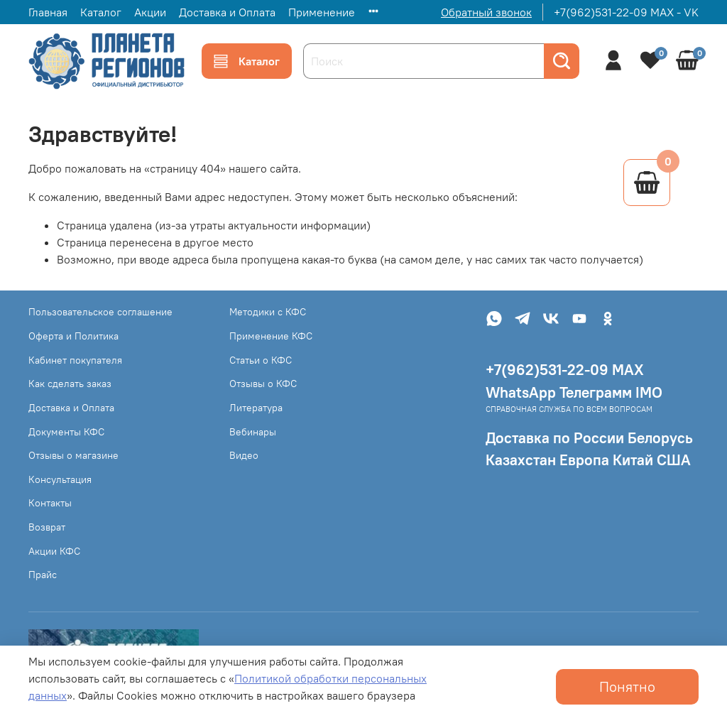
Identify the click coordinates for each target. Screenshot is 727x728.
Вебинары (253, 432)
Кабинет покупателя (75, 360)
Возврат (47, 527)
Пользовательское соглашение (100, 312)
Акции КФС (54, 551)
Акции (150, 12)
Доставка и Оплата (227, 12)
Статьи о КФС (261, 360)
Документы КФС (66, 432)
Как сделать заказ (70, 384)
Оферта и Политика (73, 336)
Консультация (60, 479)
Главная (48, 12)
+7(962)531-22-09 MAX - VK (626, 12)
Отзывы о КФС (263, 384)
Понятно (627, 686)
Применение (322, 12)
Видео (244, 455)
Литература (256, 408)
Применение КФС (271, 336)
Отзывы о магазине (73, 455)
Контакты (50, 503)
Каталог (101, 12)
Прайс (43, 575)
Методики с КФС (268, 312)
